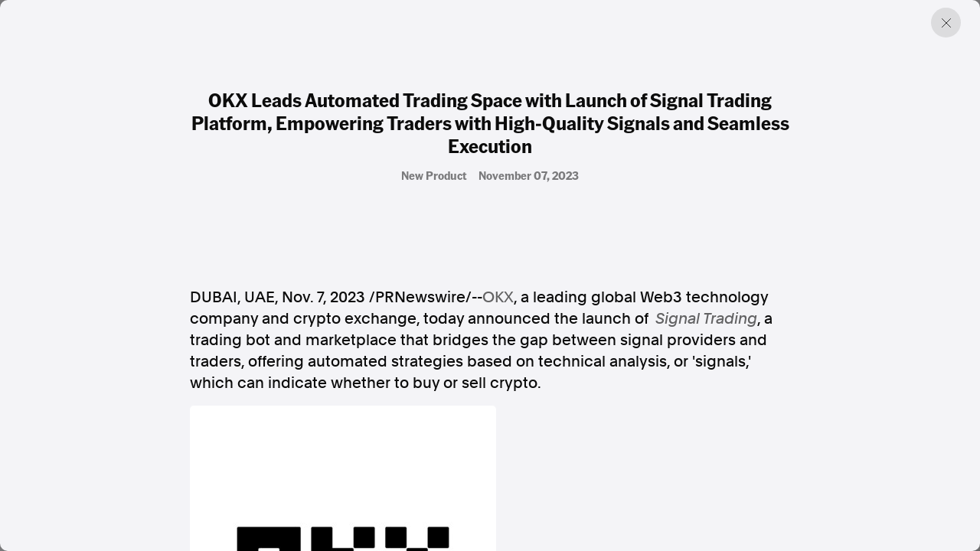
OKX (498, 297)
